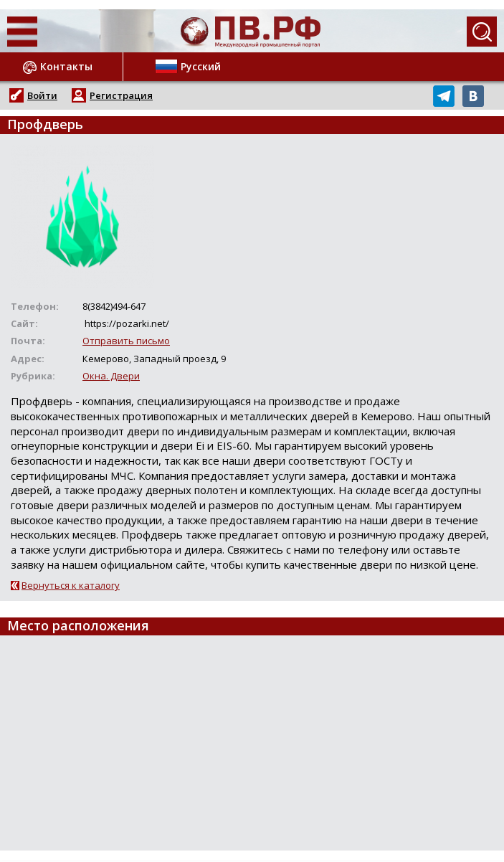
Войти (42, 95)
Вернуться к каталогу (71, 585)
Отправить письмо (126, 341)
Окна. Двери (111, 376)
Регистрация (121, 95)
